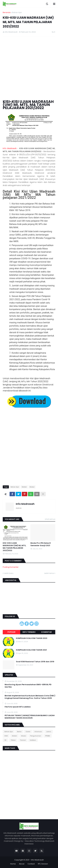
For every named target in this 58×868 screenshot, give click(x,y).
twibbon (33, 740)
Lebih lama (49, 573)
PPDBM (48, 736)
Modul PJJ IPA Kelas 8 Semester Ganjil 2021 (41, 544)
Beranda (7, 12)
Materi (24, 487)
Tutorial (23, 740)
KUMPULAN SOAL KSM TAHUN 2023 (32, 638)
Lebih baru (9, 573)
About (22, 864)
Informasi (38, 732)
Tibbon (13, 740)
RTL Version (43, 864)
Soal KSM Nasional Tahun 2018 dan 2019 (35, 662)
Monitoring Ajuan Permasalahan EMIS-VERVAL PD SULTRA (28, 686)
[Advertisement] (29, 68)
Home (13, 864)
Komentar (47, 632)
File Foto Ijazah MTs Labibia (18, 707)
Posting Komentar (11, 567)
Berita (19, 732)
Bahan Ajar (17, 12)
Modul (32, 487)
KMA (6, 736)
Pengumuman (36, 736)
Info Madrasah (10, 148)
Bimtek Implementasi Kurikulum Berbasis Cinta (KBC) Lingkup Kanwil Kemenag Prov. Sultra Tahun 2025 (30, 697)
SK (5, 740)
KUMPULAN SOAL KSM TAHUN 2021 (31, 650)
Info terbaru (29, 632)
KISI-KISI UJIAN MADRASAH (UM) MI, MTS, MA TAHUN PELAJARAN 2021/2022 (14, 547)
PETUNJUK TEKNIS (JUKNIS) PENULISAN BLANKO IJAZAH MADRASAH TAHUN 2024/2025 (30, 717)
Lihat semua (50, 519)
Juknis (49, 732)
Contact (31, 864)
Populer (11, 632)
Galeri (28, 732)
